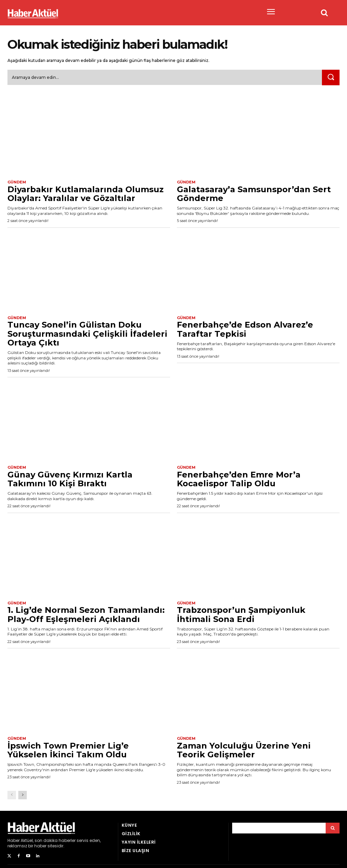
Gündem (17, 182)
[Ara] (331, 77)
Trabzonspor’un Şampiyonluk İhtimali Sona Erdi (241, 614)
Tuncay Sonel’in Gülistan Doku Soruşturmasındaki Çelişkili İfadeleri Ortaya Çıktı (87, 334)
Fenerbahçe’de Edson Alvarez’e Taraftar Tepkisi (245, 329)
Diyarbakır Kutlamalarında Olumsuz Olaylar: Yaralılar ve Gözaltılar (86, 194)
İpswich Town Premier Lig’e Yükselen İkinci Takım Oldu (68, 750)
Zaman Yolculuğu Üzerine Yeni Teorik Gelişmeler (244, 750)
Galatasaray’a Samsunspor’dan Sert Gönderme (254, 194)
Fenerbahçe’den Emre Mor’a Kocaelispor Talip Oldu (239, 479)
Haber (14, 840)
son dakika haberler (55, 840)
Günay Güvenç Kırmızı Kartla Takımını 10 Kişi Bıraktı (70, 479)
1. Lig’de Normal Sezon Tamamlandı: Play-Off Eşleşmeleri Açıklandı (86, 614)
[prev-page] (12, 795)
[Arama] (333, 828)
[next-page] (23, 795)
